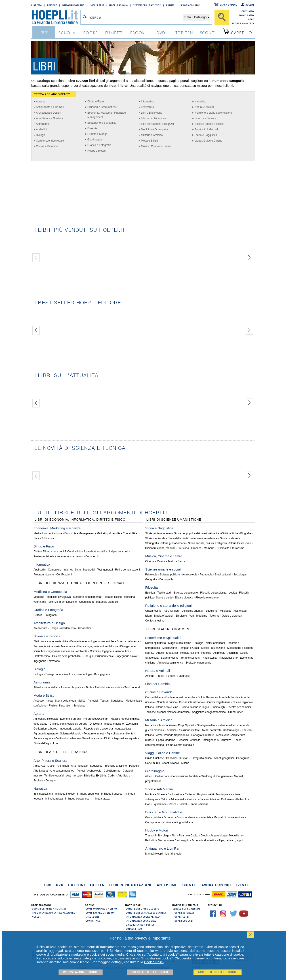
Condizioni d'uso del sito (143, 909)
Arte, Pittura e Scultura (49, 118)
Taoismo (215, 616)
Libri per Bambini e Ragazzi (157, 124)
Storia (89, 687)
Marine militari (228, 725)
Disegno (51, 781)
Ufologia (198, 643)
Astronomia (43, 124)
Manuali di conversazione (229, 817)
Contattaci (93, 921)
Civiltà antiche (230, 533)
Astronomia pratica (72, 687)
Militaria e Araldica (152, 135)
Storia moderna (229, 538)
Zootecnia (132, 724)
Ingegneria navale (127, 656)
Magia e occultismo (180, 643)
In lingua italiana (43, 794)
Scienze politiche (170, 575)
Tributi (47, 552)
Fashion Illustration (60, 706)
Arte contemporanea (62, 771)
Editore (52, 5)
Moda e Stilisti (149, 141)
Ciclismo (190, 794)
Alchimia (232, 653)
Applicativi (40, 570)
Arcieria (204, 804)
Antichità (195, 740)
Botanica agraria (43, 738)
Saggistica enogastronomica (209, 712)
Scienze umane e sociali (209, 124)
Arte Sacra (124, 776)
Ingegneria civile (58, 641)
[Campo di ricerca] (136, 17)
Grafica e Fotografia (99, 145)
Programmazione (44, 575)
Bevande (211, 697)
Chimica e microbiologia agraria (68, 724)
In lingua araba (101, 799)
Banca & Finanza (44, 538)
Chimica (95, 651)
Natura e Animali (204, 107)
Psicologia (151, 575)
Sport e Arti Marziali (206, 129)
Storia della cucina (167, 707)
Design (54, 628)
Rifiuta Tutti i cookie (150, 972)
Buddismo (211, 611)
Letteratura (147, 107)
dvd (161, 33)
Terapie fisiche (113, 597)
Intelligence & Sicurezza (217, 740)
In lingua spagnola (88, 794)
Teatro (171, 561)
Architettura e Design (48, 113)
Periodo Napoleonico (176, 735)
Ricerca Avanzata (243, 23)
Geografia (151, 579)
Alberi (149, 776)
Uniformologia (231, 730)
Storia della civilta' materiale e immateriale (193, 538)
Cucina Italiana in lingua (195, 707)
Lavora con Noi (190, 5)
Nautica (150, 794)
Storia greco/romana (173, 543)
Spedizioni (92, 917)
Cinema (150, 561)
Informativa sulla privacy (143, 917)
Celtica (244, 653)
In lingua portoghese (77, 799)
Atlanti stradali (170, 763)
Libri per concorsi (118, 552)
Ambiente (82, 651)
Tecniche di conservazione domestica (167, 712)
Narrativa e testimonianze (160, 725)
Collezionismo (112, 771)
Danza (182, 561)
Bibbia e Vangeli (164, 616)
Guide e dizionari (232, 616)
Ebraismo (181, 616)
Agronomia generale (46, 734)
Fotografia (50, 615)
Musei (51, 766)
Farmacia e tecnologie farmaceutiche (92, 641)
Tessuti (104, 701)
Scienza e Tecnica (205, 118)
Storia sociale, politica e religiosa (207, 543)
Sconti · (189, 885)
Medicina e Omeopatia (154, 129)
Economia (70, 533)
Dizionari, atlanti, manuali (160, 548)
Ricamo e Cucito (188, 836)
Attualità (214, 533)
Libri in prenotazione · (132, 885)
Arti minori (63, 766)
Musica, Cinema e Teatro (156, 146)
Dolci (201, 697)
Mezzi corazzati (211, 730)
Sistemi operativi (85, 570)
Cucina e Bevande (47, 146)
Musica (161, 561)
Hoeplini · (78, 885)
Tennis (193, 804)
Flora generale (223, 776)
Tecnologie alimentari (46, 646)
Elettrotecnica (42, 656)
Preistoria (183, 548)
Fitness (161, 794)
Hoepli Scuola (119, 5)
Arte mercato (74, 776)
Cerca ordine (228, 5)
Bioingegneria (102, 674)
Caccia (204, 799)
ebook (138, 33)
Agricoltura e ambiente (120, 734)
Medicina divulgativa (59, 597)
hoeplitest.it (181, 917)
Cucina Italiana (154, 697)
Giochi (204, 836)
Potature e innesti (94, 734)
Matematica (68, 646)
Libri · (48, 885)
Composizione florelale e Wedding (192, 776)
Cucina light (218, 707)
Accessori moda (43, 701)
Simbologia (152, 658)
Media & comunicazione (48, 533)
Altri (211, 794)
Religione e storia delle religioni (213, 113)
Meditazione (170, 648)
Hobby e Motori (96, 151)
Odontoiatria (86, 602)
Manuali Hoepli (154, 854)
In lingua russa (54, 799)
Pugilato (202, 794)
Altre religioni (171, 611)
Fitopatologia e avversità (98, 729)
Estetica (150, 593)
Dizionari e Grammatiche (102, 107)
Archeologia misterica (170, 663)
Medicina (39, 597)
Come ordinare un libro (101, 909)
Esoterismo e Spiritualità (102, 123)
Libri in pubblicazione (154, 118)
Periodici (100, 687)
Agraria (40, 102)
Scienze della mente (186, 593)
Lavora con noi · (216, 885)
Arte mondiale (79, 766)
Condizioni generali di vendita (146, 913)
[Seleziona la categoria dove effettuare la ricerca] (197, 17)
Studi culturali (223, 575)
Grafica (38, 615)
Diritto (37, 552)
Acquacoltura (123, 729)
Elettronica (40, 641)
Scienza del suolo (71, 734)
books (91, 33)
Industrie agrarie (114, 724)
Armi (159, 735)
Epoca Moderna (166, 740)
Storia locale (237, 543)
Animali (150, 676)
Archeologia (94, 771)
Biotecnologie (84, 674)
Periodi (81, 771)
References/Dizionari (96, 719)
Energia (88, 656)
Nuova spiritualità (156, 643)
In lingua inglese (65, 794)
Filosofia (92, 128)
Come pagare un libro (100, 913)
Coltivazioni (162, 776)
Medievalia (223, 735)
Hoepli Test (97, 5)
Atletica (214, 799)
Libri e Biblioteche (152, 113)
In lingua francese (112, 794)
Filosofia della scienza (213, 593)
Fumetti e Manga (97, 134)
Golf (148, 804)
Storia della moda (65, 701)
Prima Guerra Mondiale (180, 745)
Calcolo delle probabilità (67, 656)
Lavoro (79, 556)
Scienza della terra (128, 641)
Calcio (164, 799)
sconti (208, 33)
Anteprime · (168, 885)
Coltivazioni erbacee (67, 738)
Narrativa (200, 102)
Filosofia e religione (207, 598)
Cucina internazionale (192, 702)
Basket (183, 804)
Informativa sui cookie (141, 921)
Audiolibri (41, 129)
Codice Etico (134, 929)
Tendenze (80, 706)
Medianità (172, 653)
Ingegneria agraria (70, 729)
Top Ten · (98, 885)
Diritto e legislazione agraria (121, 738)
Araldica (172, 730)
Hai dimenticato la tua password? (54, 913)
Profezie (206, 653)
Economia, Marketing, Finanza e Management (107, 115)
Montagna (222, 794)
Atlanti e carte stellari (46, 687)
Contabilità (129, 533)
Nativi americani (215, 643)
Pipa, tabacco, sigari (231, 840)
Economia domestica (204, 840)
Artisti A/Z (39, 766)
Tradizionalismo (228, 658)
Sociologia (239, 575)
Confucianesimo (155, 621)
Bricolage (164, 836)
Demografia (166, 579)
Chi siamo (248, 11)
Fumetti (114, 33)
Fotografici (183, 676)
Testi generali (105, 570)
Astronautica (115, 687)
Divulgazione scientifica (59, 674)
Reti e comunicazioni (127, 570)
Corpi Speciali (186, 725)
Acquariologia (219, 836)
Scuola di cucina (167, 702)
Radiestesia (210, 658)
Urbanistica (85, 628)
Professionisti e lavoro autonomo (53, 556)
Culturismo (228, 799)
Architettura (40, 628)
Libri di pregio (173, 854)
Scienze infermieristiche (63, 602)
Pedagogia (206, 575)
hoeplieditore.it (183, 913)
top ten (184, 33)
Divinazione (218, 648)
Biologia (41, 135)
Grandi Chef (235, 712)
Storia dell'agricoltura (46, 743)
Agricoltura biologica (46, 719)
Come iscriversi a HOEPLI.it (49, 909)
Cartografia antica (201, 758)
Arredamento (68, 628)
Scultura (38, 781)
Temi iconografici (54, 776)
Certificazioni (64, 575)
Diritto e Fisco (96, 102)
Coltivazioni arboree (45, 729)
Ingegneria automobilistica (102, 646)
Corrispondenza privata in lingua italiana (169, 822)
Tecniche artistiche (116, 766)
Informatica (148, 102)
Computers (55, 570)
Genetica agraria (92, 738)
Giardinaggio (95, 140)
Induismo (202, 616)
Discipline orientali (192, 611)
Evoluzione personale (198, 663)
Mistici (205, 648)
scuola (67, 33)
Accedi (250, 5)
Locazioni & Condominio (67, 552)
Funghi (171, 676)
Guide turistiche (155, 758)
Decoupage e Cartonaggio (174, 840)
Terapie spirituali (190, 658)
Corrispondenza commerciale (194, 817)
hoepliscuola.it (183, 921)
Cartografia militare (203, 735)
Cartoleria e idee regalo (50, 141)
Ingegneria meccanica (61, 651)
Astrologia (219, 653)
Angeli (160, 653)
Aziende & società (95, 552)
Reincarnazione (190, 653)
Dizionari (169, 817)
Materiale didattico (107, 602)
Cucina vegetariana (219, 702)
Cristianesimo (153, 611)
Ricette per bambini (239, 707)
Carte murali (152, 763)
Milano (185, 763)
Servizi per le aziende (147, 5)
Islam (148, 616)
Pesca (173, 804)
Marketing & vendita (109, 533)
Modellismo (236, 836)
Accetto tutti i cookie (218, 972)
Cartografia (243, 758)
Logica (233, 593)
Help (251, 19)
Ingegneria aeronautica (116, 651)
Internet (68, 570)
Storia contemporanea (158, 533)
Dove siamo (247, 15)
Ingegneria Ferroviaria (47, 661)
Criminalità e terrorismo (230, 548)
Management (86, 533)
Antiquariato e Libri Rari (50, 107)
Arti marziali (178, 799)
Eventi (170, 5)
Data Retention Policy (140, 925)
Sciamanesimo (170, 658)
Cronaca (196, 548)
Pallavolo (242, 799)
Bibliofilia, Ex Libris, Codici (100, 776)
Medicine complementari (88, 597)
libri (44, 33)
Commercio (92, 556)
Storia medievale (155, 538)
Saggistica (117, 701)
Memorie (209, 548)
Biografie (246, 533)
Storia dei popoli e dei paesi (190, 533)
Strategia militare (207, 725)
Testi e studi (164, 593)
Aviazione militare (189, 730)
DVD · (61, 885)
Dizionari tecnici (105, 656)
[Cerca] (222, 17)
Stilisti (82, 701)
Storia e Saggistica (206, 135)
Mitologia (225, 611)
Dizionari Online (73, 5)
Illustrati (184, 758)
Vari (249, 543)
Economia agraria (71, 719)
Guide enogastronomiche (180, 697)
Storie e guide (164, 598)
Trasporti (150, 836)
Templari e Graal (189, 648)
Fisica (81, 646)
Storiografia (152, 543)
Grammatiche (153, 817)
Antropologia (190, 575)
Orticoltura (96, 724)
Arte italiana (41, 771)
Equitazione (160, 804)
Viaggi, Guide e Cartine (208, 141)
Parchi (160, 676)
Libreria (37, 5)
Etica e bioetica (184, 598)
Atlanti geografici (224, 758)
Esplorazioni (175, 794)
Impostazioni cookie (81, 972)
